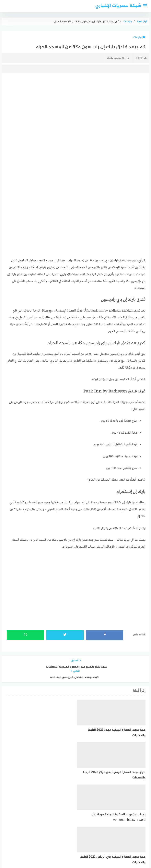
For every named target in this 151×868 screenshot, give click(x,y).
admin (141, 58)
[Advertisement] (75, 106)
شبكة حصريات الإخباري (118, 6)
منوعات (139, 37)
